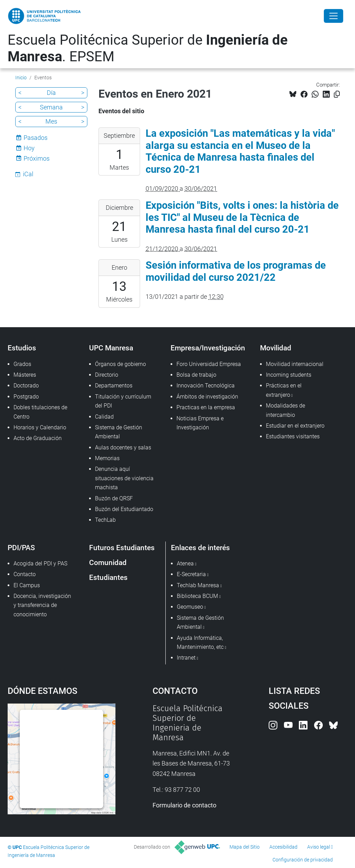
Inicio (21, 78)
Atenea (185, 563)
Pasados (36, 138)
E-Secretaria (191, 574)
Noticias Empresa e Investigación (200, 423)
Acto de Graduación (38, 438)
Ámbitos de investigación (207, 397)
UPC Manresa (111, 348)
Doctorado (26, 386)
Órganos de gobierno (120, 364)
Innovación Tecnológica (206, 386)
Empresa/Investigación (208, 348)
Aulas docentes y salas (123, 448)
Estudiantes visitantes (293, 436)
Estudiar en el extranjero (295, 426)
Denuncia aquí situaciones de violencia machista (124, 478)
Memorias (107, 458)
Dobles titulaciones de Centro (40, 412)
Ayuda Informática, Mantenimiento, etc (200, 642)
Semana (51, 107)
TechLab (105, 520)
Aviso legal (319, 847)
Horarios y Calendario (40, 427)
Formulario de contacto (184, 805)
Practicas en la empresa (206, 407)
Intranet (186, 658)
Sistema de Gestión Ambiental (119, 432)
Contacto (25, 574)
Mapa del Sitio (245, 847)
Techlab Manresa (198, 585)
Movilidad (276, 348)
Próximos (37, 158)
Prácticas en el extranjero (284, 390)
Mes (51, 121)
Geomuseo (190, 607)
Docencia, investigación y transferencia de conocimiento (42, 605)
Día (51, 93)
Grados (22, 364)
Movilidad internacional (295, 364)
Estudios (22, 348)
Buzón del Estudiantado (124, 509)
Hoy (29, 148)
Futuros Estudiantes (122, 548)
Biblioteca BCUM (197, 596)
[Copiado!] (337, 94)
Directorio (107, 375)
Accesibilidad (283, 847)
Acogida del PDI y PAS (40, 563)
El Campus (27, 585)
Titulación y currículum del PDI (123, 401)
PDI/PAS (21, 548)
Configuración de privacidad (303, 860)
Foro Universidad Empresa (209, 364)
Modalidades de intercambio (285, 410)
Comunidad (108, 562)
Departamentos (114, 386)
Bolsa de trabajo (196, 375)
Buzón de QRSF (114, 498)
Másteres (25, 375)
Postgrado (26, 397)
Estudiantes (108, 577)
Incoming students (289, 375)
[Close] (334, 16)
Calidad (104, 417)
